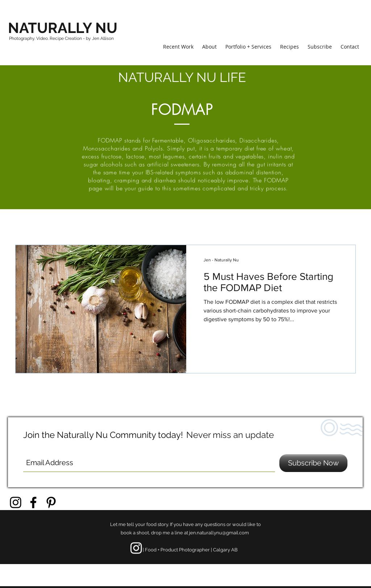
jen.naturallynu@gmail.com (219, 533)
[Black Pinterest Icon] (51, 502)
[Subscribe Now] (313, 463)
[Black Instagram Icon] (16, 502)
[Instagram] (136, 548)
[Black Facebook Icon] (33, 502)
